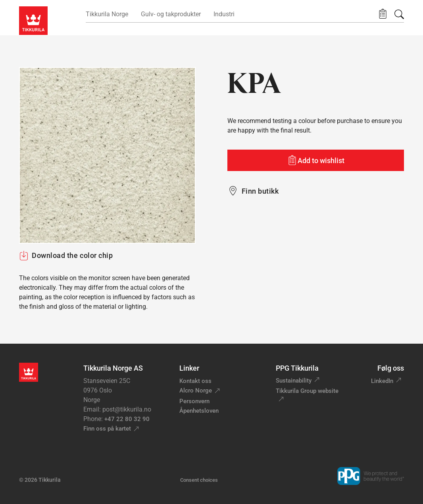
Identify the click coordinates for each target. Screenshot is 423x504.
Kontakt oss (195, 381)
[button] (383, 14)
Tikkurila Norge (107, 14)
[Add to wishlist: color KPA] (316, 160)
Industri (224, 14)
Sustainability (294, 381)
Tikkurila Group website (307, 391)
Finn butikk (260, 191)
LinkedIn (382, 381)
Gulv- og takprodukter (171, 14)
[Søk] (399, 14)
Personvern (194, 401)
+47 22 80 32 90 (127, 419)
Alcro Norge (196, 391)
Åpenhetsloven (199, 411)
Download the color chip (66, 256)
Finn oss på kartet (107, 429)
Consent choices (199, 480)
